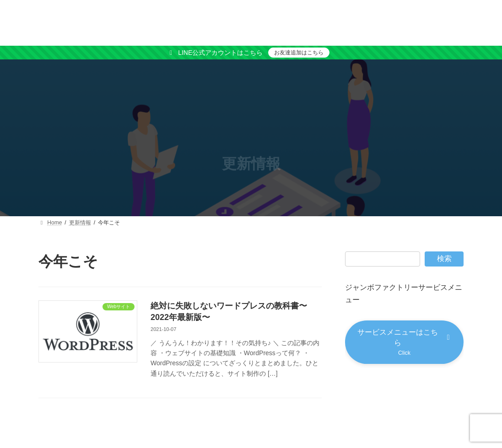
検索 (444, 259)
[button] (404, 343)
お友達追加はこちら (299, 53)
